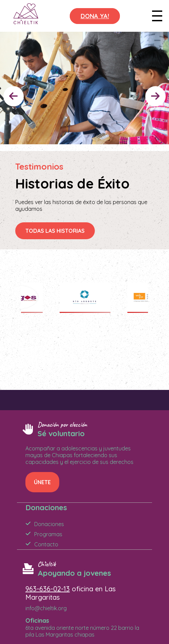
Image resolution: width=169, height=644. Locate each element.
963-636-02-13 (48, 589)
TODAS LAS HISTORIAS (55, 231)
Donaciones (49, 524)
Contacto (46, 544)
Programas (48, 534)
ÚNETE (42, 482)
